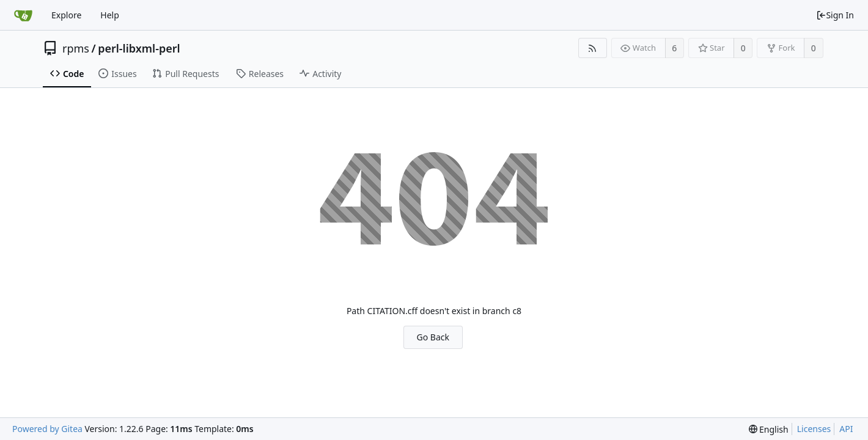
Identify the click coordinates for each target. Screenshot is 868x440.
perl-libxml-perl (139, 48)
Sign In (835, 15)
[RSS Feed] (593, 48)
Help (110, 15)
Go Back (433, 337)
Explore (66, 15)
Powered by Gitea (47, 429)
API (846, 429)
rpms (76, 48)
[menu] (769, 429)
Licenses (814, 429)
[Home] (23, 15)
